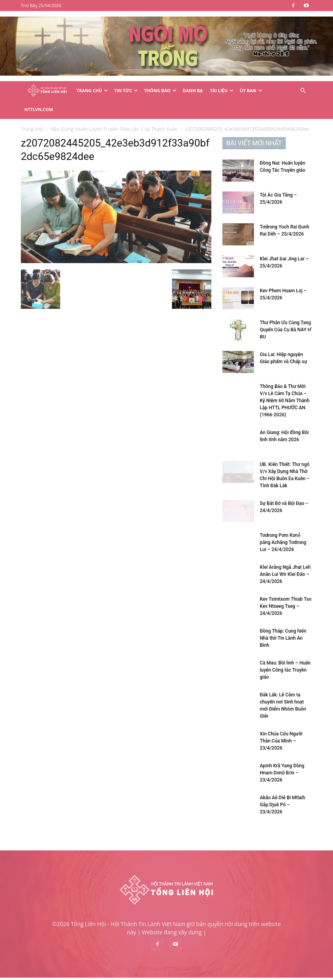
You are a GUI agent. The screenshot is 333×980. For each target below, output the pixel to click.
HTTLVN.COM (39, 109)
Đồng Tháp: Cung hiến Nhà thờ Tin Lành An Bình (283, 626)
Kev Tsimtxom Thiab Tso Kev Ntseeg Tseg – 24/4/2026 (286, 594)
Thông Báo (160, 90)
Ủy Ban (251, 90)
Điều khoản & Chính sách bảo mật (233, 973)
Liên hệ (285, 973)
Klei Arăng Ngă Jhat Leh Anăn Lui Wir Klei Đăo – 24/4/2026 (285, 562)
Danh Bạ (193, 90)
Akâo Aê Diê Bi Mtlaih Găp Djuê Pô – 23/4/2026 (283, 793)
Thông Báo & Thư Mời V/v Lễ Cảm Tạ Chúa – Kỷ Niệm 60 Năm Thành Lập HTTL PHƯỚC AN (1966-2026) (285, 389)
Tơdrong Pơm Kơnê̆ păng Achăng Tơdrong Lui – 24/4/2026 (283, 531)
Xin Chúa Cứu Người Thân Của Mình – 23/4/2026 (281, 729)
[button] (303, 91)
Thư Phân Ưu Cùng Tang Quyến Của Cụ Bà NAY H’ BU (286, 318)
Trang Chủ (92, 90)
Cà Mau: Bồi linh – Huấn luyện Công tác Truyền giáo (285, 658)
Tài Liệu (222, 90)
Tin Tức (126, 90)
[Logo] (47, 91)
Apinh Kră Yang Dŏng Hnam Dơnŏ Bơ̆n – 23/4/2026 (282, 761)
